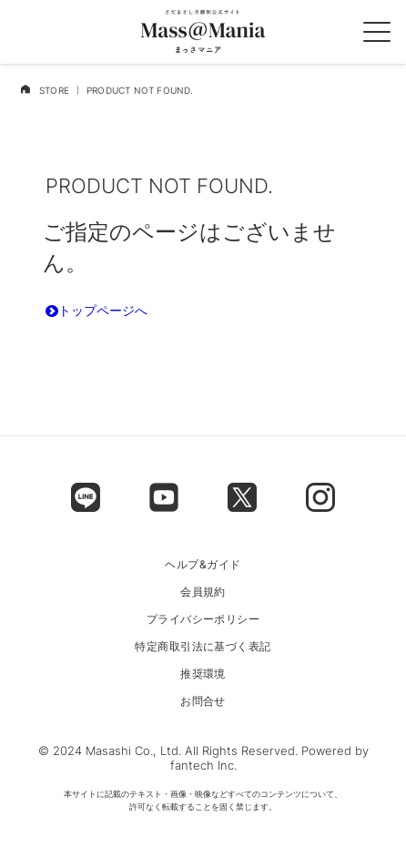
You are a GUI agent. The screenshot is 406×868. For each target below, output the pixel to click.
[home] (25, 89)
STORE (54, 90)
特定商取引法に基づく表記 (203, 647)
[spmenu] (377, 32)
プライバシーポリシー (203, 619)
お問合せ (203, 701)
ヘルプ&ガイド (203, 565)
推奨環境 (203, 674)
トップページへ (96, 310)
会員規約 (203, 592)
